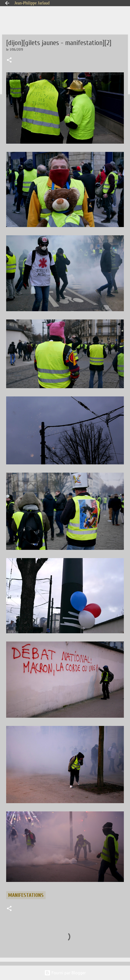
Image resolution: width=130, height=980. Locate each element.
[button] (9, 60)
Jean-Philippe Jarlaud (32, 3)
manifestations (26, 895)
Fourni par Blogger (65, 973)
